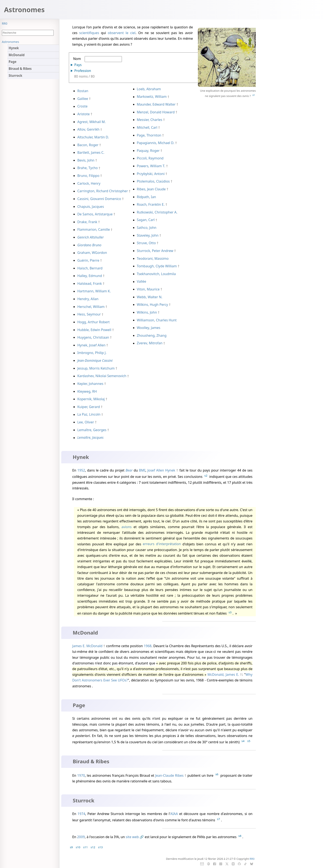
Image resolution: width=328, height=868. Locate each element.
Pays (78, 65)
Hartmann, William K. (94, 291)
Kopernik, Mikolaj (91, 399)
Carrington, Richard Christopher (103, 191)
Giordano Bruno (89, 245)
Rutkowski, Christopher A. (157, 212)
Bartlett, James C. (91, 152)
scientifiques (89, 33)
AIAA (174, 814)
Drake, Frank (87, 222)
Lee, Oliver (86, 422)
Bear (129, 470)
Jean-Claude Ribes (169, 775)
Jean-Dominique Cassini (95, 360)
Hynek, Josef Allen (91, 345)
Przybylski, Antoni (151, 174)
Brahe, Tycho (87, 168)
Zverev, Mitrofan (150, 343)
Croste (82, 106)
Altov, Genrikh (88, 130)
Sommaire (9, 42)
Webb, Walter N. (150, 297)
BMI (142, 470)
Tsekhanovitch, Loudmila (156, 274)
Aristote (83, 114)
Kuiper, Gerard (89, 407)
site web (132, 837)
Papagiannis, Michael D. (156, 143)
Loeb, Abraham (149, 89)
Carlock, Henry (89, 183)
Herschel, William (91, 307)
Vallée (142, 282)
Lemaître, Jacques (90, 438)
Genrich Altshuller (91, 237)
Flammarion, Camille (94, 230)
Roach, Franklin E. (151, 204)
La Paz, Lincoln (89, 415)
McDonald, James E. (223, 675)
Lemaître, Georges (92, 430)
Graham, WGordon (92, 253)
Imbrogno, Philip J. (92, 353)
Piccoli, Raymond (150, 158)
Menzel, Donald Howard (156, 112)
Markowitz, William (152, 97)
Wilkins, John (147, 312)
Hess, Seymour (89, 314)
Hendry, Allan (88, 299)
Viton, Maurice (148, 289)
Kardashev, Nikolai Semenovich (102, 376)
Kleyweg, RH (87, 391)
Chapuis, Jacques (91, 207)
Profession (83, 71)
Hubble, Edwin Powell (94, 330)
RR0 (5, 23)
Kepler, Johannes (90, 384)
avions (127, 527)
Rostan (83, 91)
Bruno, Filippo (88, 176)
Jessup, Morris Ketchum (96, 368)
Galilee (83, 99)
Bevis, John (86, 160)
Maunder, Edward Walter (156, 104)
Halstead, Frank (90, 284)
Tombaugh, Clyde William (157, 266)
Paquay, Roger (148, 151)
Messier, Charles (150, 120)
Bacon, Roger (88, 145)
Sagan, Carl (146, 220)
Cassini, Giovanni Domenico (99, 199)
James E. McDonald (87, 646)
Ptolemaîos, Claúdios (153, 181)
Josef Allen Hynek (161, 470)
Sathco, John (147, 228)
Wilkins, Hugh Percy (152, 305)
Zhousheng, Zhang (152, 335)
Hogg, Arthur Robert (93, 322)
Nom (97, 59)
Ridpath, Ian (146, 197)
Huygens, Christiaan (93, 337)
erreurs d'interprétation (162, 544)
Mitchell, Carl (147, 127)
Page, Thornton (149, 135)
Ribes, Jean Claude (151, 189)
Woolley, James (149, 328)
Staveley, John (148, 235)
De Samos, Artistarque (95, 214)
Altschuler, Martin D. (93, 137)
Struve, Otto (146, 243)
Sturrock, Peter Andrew (155, 251)
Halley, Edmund (90, 276)
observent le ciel (122, 33)
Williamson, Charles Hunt (157, 320)
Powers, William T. (151, 166)
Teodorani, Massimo (153, 258)
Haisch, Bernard (90, 268)
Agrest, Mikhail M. (91, 122)
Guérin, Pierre (88, 260)
